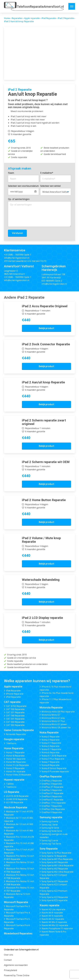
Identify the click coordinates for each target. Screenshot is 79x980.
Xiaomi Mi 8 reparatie (52, 913)
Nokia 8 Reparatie (51, 765)
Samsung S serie (50, 840)
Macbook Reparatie (16, 807)
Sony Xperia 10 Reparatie (54, 856)
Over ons (8, 955)
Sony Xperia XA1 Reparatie (55, 862)
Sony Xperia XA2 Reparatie (55, 869)
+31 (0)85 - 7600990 (14, 255)
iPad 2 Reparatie (66, 18)
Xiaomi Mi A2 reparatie (53, 919)
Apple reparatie (32, 18)
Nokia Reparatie (49, 732)
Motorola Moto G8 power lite (56, 727)
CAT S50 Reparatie (15, 722)
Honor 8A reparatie (16, 759)
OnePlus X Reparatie (52, 812)
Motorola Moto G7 (51, 715)
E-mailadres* (47, 173)
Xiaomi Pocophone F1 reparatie (57, 928)
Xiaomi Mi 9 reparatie (52, 916)
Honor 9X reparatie (16, 771)
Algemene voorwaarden (16, 965)
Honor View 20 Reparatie (19, 775)
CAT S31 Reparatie (15, 712)
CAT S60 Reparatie (15, 725)
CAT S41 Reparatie (15, 719)
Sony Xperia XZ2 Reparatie (55, 897)
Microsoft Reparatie (16, 902)
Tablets (10, 784)
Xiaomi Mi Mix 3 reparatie (54, 922)
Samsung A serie (50, 821)
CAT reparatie (12, 702)
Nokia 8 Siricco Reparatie (54, 768)
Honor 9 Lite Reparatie (17, 765)
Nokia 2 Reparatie (51, 737)
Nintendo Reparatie (16, 734)
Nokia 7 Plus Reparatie (53, 759)
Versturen (17, 233)
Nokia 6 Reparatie (51, 752)
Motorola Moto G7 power (54, 724)
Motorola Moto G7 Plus (53, 721)
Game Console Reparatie (19, 730)
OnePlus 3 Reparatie (52, 784)
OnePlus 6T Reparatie (52, 800)
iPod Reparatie (13, 697)
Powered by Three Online (17, 975)
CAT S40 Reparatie (15, 716)
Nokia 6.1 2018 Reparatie (54, 756)
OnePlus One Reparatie (53, 809)
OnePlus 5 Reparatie (52, 790)
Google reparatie (14, 739)
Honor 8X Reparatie (16, 762)
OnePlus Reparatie (51, 776)
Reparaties (17, 18)
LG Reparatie (12, 792)
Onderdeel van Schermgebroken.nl (21, 950)
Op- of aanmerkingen (19, 199)
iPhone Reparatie (15, 694)
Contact (8, 960)
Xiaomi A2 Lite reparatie (53, 909)
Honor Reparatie (14, 748)
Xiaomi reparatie (49, 905)
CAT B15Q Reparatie (16, 706)
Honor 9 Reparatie (15, 768)
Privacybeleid (10, 970)
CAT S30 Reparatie (15, 709)
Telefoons (11, 743)
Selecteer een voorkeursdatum (23, 186)
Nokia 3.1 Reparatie (51, 743)
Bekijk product (46, 328)
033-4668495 (48, 281)
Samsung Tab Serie (51, 844)
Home (7, 18)
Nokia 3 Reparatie (51, 740)
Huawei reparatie (14, 780)
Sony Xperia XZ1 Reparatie (55, 881)
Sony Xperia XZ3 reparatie (55, 900)
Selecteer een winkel (50, 186)
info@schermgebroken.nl (17, 258)
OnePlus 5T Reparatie (52, 793)
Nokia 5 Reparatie (51, 746)
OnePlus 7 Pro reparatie (54, 803)
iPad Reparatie (49, 18)
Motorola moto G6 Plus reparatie (58, 712)
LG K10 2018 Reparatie (17, 796)
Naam (11, 173)
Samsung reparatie (51, 817)
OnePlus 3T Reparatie (52, 787)
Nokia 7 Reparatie (51, 762)
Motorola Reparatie (51, 708)
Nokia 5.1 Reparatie (51, 749)
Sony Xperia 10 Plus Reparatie (56, 853)
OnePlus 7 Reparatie (52, 806)
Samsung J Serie (50, 825)
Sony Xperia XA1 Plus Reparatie (57, 859)
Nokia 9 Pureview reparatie (55, 771)
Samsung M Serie (50, 828)
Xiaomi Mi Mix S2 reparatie (55, 925)
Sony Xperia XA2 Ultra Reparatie (57, 872)
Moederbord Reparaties (18, 933)
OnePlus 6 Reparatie (52, 796)
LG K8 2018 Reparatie (17, 799)
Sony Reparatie (49, 849)
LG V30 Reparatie (15, 802)
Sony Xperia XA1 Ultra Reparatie (57, 865)
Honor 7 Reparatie (15, 752)
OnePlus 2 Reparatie (52, 781)
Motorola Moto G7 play (53, 718)
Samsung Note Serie (52, 831)
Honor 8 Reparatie (15, 756)
